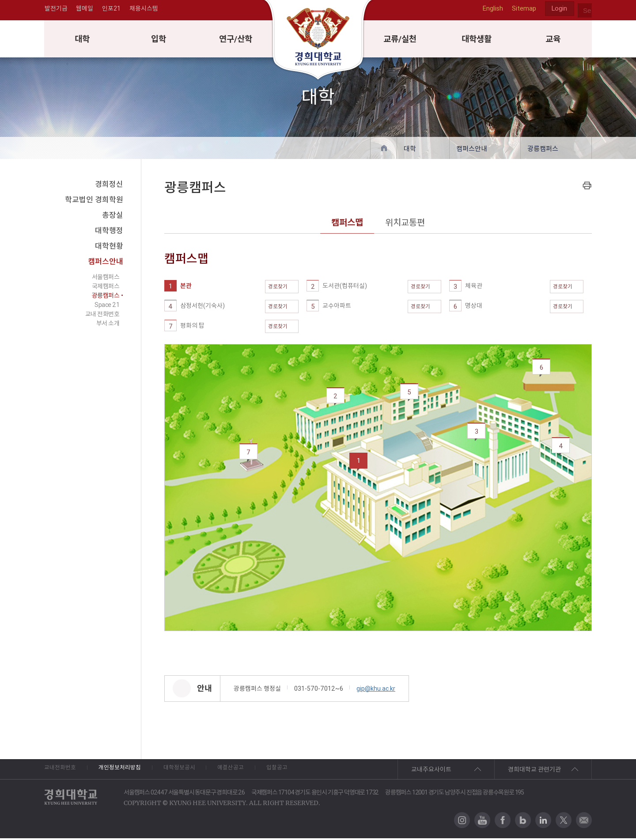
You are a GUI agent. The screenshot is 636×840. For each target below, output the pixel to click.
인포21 (112, 11)
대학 (83, 40)
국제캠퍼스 (106, 288)
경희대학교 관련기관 (534, 771)
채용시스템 (144, 11)
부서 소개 (108, 325)
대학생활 (477, 40)
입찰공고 (318, 771)
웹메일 (85, 11)
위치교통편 (405, 224)
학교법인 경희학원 (94, 201)
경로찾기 (282, 288)
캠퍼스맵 (347, 224)
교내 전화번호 (102, 316)
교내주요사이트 (431, 771)
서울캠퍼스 (106, 279)
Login (559, 11)
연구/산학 (236, 40)
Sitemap (523, 10)
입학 (159, 40)
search (585, 11)
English (492, 10)
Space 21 (107, 306)
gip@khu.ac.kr (376, 690)
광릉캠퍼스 (543, 150)
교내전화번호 (61, 771)
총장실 (113, 217)
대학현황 (109, 248)
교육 (553, 40)
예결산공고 (262, 771)
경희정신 (109, 186)
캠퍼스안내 (472, 150)
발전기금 (56, 11)
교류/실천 (400, 40)
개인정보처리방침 (131, 771)
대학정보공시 (201, 771)
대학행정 (109, 232)
